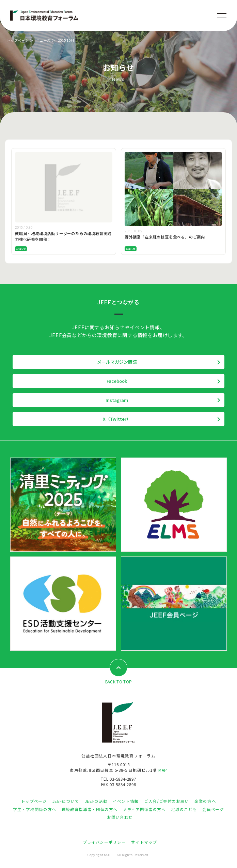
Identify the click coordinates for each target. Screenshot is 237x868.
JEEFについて (66, 801)
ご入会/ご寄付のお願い (167, 801)
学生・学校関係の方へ (34, 809)
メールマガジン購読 (117, 362)
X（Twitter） (117, 419)
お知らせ (21, 249)
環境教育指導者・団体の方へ (90, 809)
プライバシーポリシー (104, 842)
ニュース (43, 40)
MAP (163, 770)
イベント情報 (126, 801)
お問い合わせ (120, 817)
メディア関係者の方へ (144, 809)
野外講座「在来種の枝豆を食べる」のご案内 (165, 237)
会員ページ (213, 809)
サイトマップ (144, 842)
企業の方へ (205, 801)
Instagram (117, 400)
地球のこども (184, 809)
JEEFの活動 (96, 801)
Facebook (117, 381)
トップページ (18, 40)
